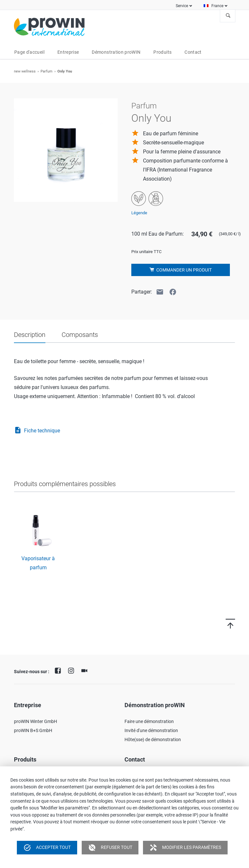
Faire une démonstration (149, 721)
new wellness (25, 71)
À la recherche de (228, 16)
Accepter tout (47, 848)
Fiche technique (37, 431)
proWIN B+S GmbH (33, 730)
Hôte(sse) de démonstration (153, 740)
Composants (80, 335)
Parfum (47, 71)
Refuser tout (110, 848)
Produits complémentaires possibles (65, 484)
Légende (139, 213)
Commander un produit (184, 270)
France (217, 6)
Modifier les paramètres (185, 848)
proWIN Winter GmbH (36, 721)
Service (182, 6)
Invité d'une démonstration (151, 730)
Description (30, 335)
